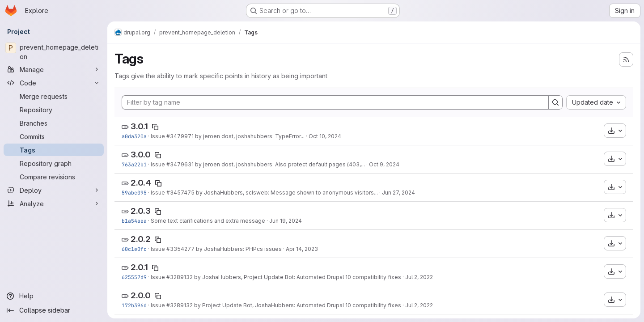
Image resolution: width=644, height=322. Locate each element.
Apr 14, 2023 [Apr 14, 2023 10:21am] (302, 249)
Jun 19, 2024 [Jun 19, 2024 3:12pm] (286, 221)
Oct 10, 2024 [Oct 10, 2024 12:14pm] (325, 136)
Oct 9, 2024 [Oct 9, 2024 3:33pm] (384, 164)
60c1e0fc (134, 249)
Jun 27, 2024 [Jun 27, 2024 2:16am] (398, 193)
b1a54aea (134, 221)
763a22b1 (134, 164)
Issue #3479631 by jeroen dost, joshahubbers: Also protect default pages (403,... (258, 164)
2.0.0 (141, 295)
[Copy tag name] (155, 127)
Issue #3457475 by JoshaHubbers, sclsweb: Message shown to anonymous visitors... (264, 193)
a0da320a (134, 136)
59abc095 (134, 193)
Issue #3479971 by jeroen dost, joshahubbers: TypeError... (228, 136)
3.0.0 (141, 155)
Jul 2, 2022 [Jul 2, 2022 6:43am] (419, 277)
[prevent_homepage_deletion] (54, 52)
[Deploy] (54, 190)
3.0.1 (139, 126)
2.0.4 (141, 183)
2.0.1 (139, 267)
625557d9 (134, 277)
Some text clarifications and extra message (208, 221)
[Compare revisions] (54, 177)
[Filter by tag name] (335, 102)
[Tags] (54, 150)
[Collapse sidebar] (54, 310)
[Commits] (54, 136)
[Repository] (54, 110)
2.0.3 (141, 211)
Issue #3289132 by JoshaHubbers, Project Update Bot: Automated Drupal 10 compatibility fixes (276, 277)
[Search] (555, 102)
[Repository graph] (54, 163)
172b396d (134, 305)
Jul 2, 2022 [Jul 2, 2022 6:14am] (419, 305)
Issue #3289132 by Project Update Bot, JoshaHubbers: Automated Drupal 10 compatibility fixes (276, 305)
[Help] (54, 296)
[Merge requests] (54, 96)
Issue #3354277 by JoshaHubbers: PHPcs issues (216, 249)
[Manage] (54, 69)
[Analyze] (54, 203)
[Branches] (54, 123)
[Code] (54, 83)
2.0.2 (141, 239)
